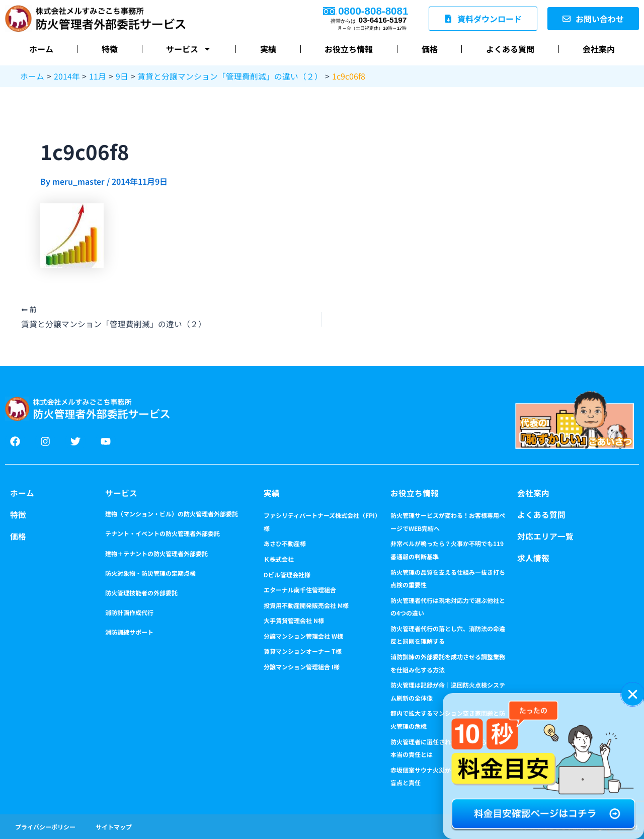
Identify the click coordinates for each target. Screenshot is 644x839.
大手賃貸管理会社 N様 (294, 620)
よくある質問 (510, 49)
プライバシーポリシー (45, 826)
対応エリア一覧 (545, 536)
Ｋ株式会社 (279, 558)
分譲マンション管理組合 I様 (302, 666)
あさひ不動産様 (285, 543)
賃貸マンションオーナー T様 (303, 651)
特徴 (110, 49)
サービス (189, 49)
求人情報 (533, 557)
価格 (430, 49)
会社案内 (599, 49)
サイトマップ (114, 826)
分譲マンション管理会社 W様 (303, 635)
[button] (633, 694)
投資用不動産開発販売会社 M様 (306, 605)
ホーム (41, 49)
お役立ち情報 (349, 49)
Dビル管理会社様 (287, 574)
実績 (268, 49)
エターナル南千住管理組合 (300, 589)
